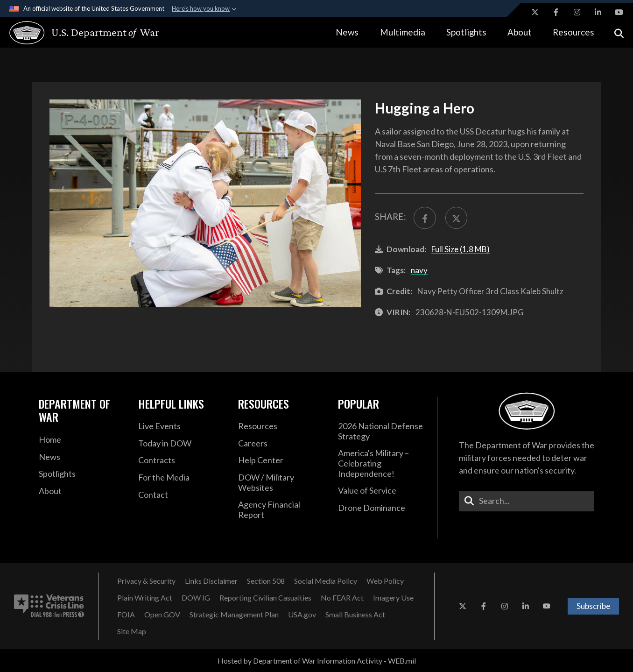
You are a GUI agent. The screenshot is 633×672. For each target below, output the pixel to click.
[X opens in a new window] (535, 12)
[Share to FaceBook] (425, 218)
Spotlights (466, 32)
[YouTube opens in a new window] (619, 12)
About (520, 32)
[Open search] (619, 32)
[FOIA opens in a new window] (126, 615)
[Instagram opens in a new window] (577, 12)
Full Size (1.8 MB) (461, 249)
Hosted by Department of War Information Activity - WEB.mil (317, 661)
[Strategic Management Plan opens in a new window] (234, 615)
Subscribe (593, 606)
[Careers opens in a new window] (281, 444)
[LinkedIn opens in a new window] (598, 12)
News (347, 32)
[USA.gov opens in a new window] (302, 615)
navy (419, 270)
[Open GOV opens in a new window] (162, 615)
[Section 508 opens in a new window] (266, 581)
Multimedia (403, 32)
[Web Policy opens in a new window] (385, 581)
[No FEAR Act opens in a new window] (342, 598)
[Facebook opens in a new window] (556, 12)
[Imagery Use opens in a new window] (393, 598)
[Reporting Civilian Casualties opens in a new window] (265, 598)
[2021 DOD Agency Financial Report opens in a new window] (281, 510)
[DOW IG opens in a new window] (196, 598)
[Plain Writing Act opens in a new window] (145, 598)
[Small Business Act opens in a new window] (355, 615)
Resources (573, 32)
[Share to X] (456, 218)
